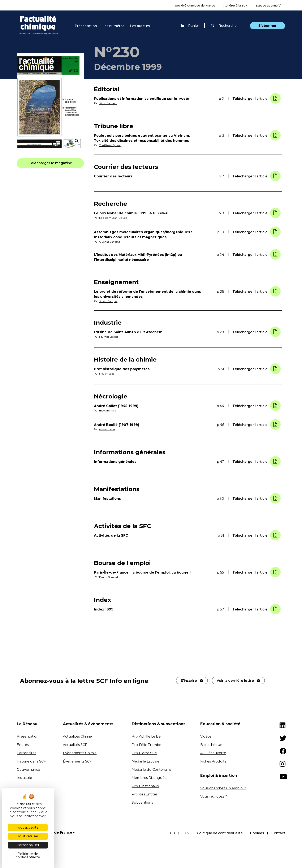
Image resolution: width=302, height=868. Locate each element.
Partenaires (26, 753)
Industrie (24, 778)
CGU (170, 833)
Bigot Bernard (109, 410)
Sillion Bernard (109, 103)
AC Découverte (213, 753)
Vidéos (206, 736)
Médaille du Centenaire (151, 769)
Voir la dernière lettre (235, 680)
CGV (185, 833)
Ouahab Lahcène (111, 241)
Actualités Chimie (77, 736)
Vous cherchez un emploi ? (223, 788)
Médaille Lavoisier (146, 761)
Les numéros (113, 26)
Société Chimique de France (195, 5)
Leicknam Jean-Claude (115, 218)
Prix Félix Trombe (146, 744)
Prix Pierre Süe (144, 753)
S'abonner (268, 26)
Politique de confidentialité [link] (28, 856)
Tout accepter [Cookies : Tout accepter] (28, 827)
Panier (190, 26)
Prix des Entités (145, 794)
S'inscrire (189, 680)
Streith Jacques (110, 301)
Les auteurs (140, 26)
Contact (278, 833)
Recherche (224, 26)
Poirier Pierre (108, 429)
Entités (23, 744)
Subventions (142, 802)
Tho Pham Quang (111, 145)
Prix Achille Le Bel (147, 736)
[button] (224, 26)
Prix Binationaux (145, 786)
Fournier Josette (110, 336)
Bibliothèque (211, 744)
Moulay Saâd (108, 373)
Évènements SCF (77, 761)
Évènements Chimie (80, 753)
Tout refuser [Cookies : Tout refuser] (28, 836)
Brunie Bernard (110, 577)
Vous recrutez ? (214, 796)
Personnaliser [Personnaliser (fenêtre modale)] (28, 845)
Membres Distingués (149, 778)
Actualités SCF (75, 744)
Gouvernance (28, 769)
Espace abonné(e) (268, 5)
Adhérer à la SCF (235, 5)
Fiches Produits (213, 761)
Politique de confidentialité (219, 833)
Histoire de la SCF (31, 761)
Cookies (257, 833)
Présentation (86, 26)
